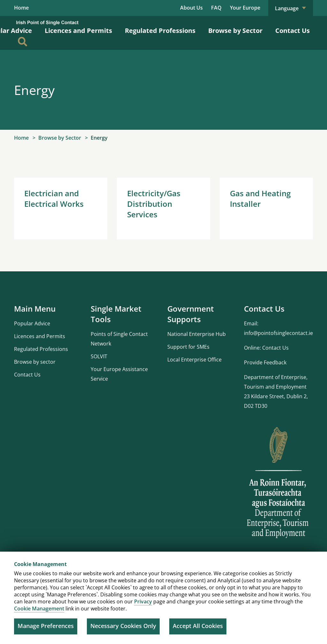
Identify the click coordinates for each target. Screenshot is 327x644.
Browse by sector (35, 362)
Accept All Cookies (198, 626)
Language (291, 8)
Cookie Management (39, 609)
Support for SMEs (188, 347)
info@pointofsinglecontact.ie (278, 334)
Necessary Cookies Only (123, 626)
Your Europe (245, 8)
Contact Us (293, 31)
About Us (191, 8)
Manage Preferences (46, 626)
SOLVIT (99, 357)
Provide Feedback (265, 363)
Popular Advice (32, 324)
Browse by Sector (235, 31)
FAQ (216, 8)
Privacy (143, 601)
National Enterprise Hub (197, 335)
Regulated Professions (160, 31)
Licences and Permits (78, 31)
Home (21, 8)
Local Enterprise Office (194, 360)
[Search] (22, 42)
